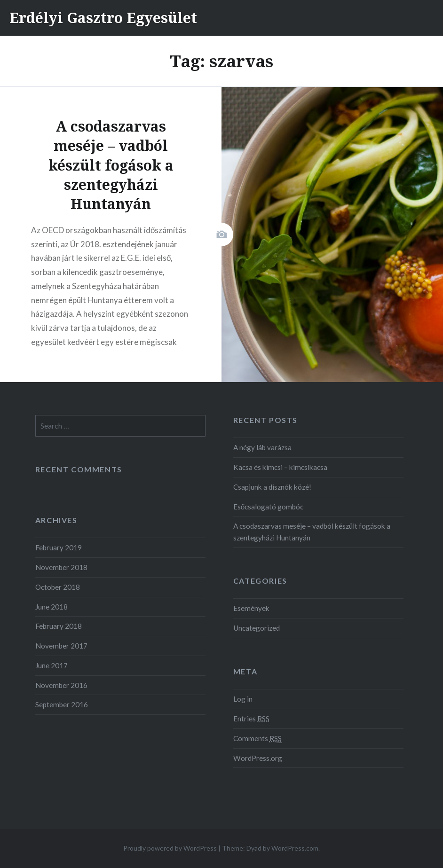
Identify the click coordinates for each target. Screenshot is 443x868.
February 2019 (59, 547)
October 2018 (58, 587)
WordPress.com (295, 848)
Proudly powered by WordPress (170, 848)
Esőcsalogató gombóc (269, 507)
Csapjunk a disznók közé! (272, 487)
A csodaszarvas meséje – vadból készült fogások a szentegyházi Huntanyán (312, 532)
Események (251, 608)
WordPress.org (258, 758)
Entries (251, 719)
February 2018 (59, 626)
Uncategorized (257, 628)
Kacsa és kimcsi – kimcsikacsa (280, 467)
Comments (257, 739)
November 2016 (61, 685)
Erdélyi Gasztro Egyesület (103, 18)
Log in (243, 699)
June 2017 (51, 665)
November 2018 (61, 567)
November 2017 (61, 646)
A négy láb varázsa (262, 447)
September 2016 (62, 704)
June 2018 (51, 607)
